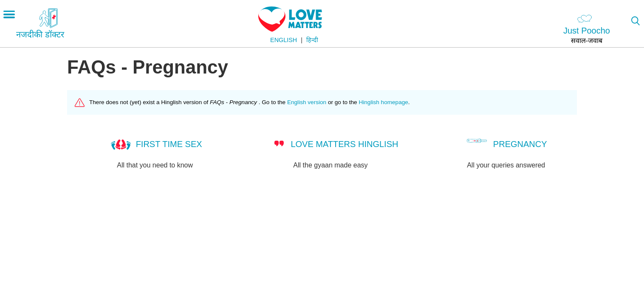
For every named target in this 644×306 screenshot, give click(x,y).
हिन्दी (312, 40)
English (284, 40)
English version (307, 102)
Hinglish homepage (383, 102)
